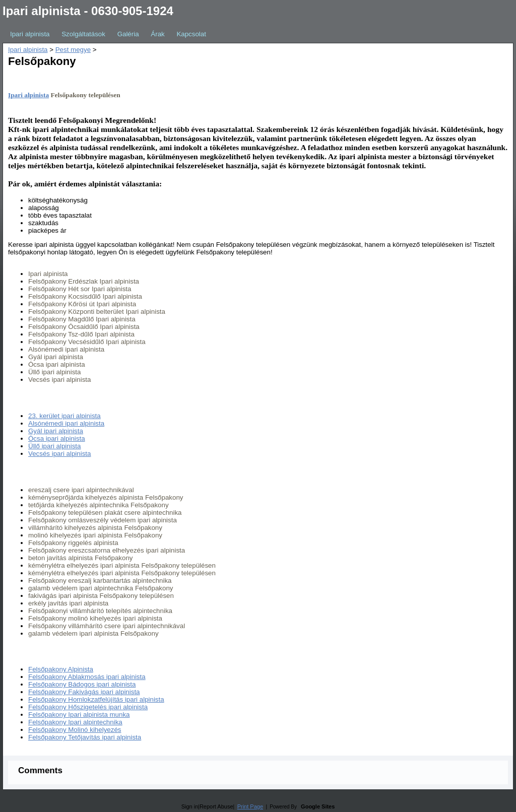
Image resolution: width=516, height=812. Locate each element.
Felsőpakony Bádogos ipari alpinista (82, 684)
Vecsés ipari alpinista (59, 454)
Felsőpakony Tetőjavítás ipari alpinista (85, 737)
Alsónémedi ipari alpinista (66, 423)
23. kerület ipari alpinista (64, 416)
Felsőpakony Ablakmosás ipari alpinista (87, 677)
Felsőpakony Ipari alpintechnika (75, 722)
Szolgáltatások (83, 34)
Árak (157, 34)
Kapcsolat (191, 34)
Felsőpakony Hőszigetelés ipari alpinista (88, 707)
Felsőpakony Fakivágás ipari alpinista (84, 692)
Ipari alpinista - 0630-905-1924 (88, 11)
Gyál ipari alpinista (56, 431)
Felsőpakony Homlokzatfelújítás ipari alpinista (96, 699)
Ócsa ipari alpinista (57, 438)
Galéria (128, 34)
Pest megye (73, 50)
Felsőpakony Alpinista (61, 669)
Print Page (250, 806)
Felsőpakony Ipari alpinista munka (79, 715)
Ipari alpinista (30, 34)
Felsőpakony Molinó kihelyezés (75, 730)
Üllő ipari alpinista (54, 446)
